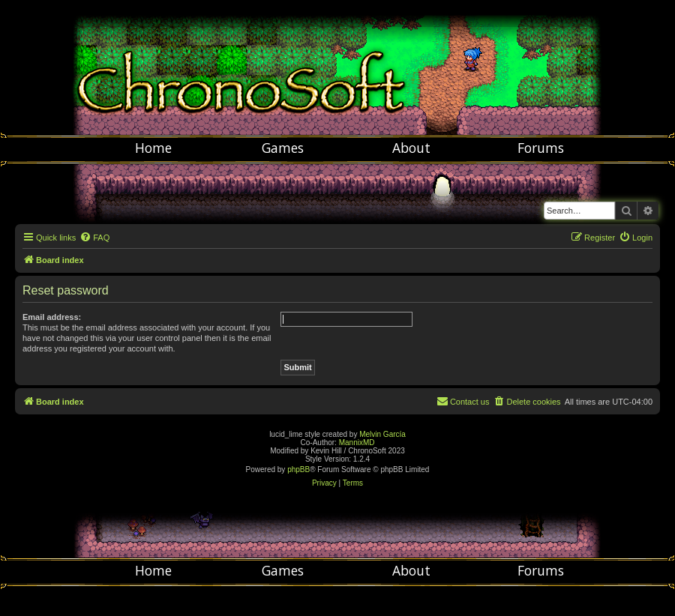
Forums (541, 148)
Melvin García (382, 434)
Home (153, 148)
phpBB (298, 469)
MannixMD (357, 443)
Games (283, 148)
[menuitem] (94, 238)
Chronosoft (337, 67)
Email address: (52, 317)
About (411, 148)
